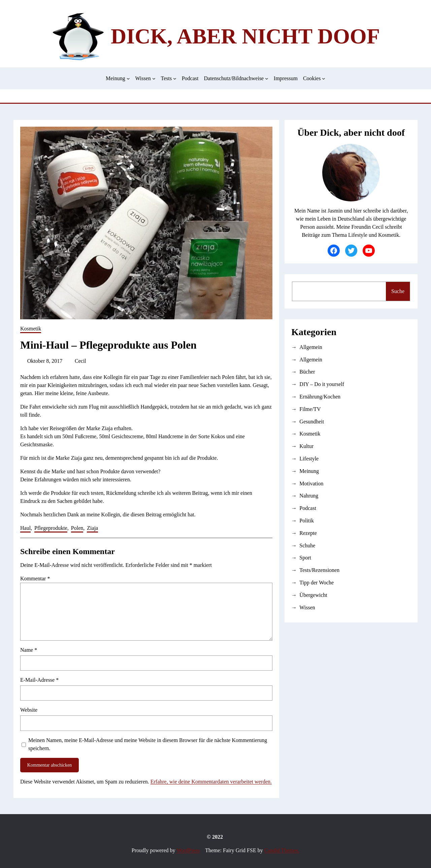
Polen (77, 528)
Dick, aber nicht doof (245, 36)
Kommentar (35, 578)
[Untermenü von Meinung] (128, 78)
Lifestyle (309, 459)
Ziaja (92, 528)
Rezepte (308, 533)
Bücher (307, 372)
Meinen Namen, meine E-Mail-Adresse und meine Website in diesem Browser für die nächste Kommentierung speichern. (148, 744)
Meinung (309, 471)
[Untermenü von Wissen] (154, 78)
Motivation (311, 484)
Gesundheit (312, 422)
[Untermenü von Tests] (175, 78)
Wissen (307, 607)
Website (29, 710)
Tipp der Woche (317, 583)
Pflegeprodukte (51, 528)
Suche (398, 291)
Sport (305, 558)
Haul (25, 528)
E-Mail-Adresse (39, 680)
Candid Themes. (282, 850)
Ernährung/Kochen (320, 397)
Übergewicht (313, 595)
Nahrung (309, 496)
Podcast (308, 508)
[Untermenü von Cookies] (324, 78)
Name (29, 650)
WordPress (188, 850)
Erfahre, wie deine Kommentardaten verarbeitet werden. (211, 782)
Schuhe (307, 545)
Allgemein (311, 347)
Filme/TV (310, 409)
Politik (307, 521)
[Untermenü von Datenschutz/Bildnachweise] (267, 78)
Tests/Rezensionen (319, 570)
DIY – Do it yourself (322, 384)
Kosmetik (31, 329)
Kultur (306, 446)
